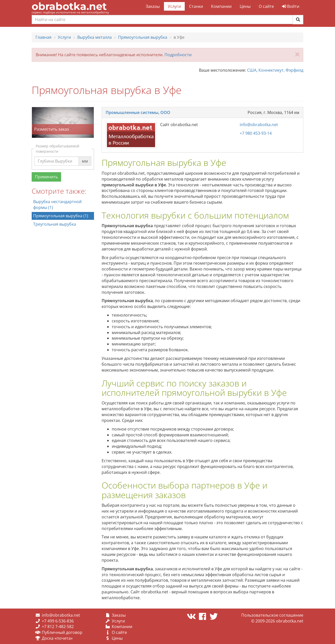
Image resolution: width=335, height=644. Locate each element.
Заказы (153, 6)
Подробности (178, 55)
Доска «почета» (57, 638)
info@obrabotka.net (259, 125)
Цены (245, 6)
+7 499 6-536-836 (58, 621)
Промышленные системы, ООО (138, 112)
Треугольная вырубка (55, 224)
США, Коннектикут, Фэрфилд (275, 70)
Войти (291, 6)
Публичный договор (62, 632)
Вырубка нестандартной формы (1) (57, 204)
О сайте (266, 6)
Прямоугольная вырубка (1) (61, 216)
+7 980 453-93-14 (256, 133)
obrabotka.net (69, 6)
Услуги (174, 6)
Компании (221, 6)
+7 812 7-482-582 (58, 627)
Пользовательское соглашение (272, 615)
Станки (196, 6)
